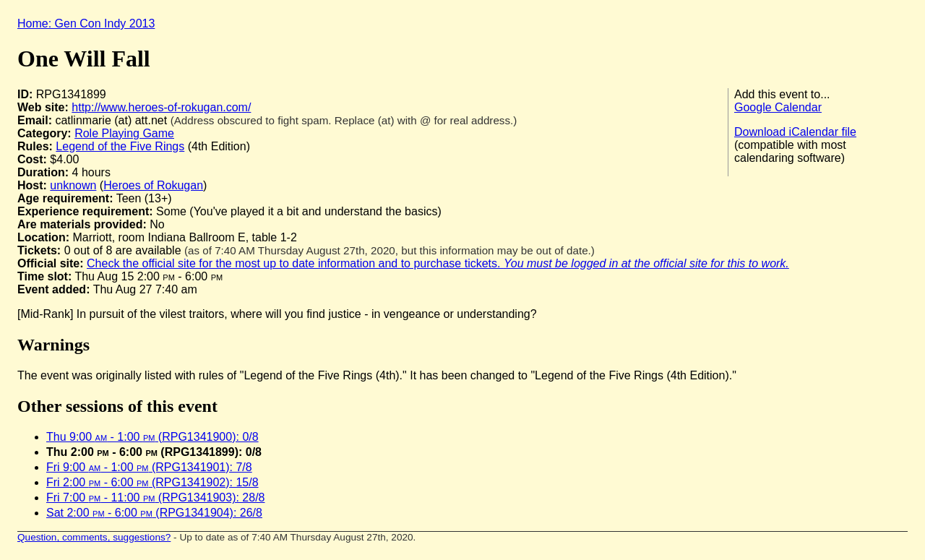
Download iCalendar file (795, 132)
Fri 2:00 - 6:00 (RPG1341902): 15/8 (152, 482)
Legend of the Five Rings (120, 146)
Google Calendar (778, 107)
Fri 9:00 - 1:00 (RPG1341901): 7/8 (149, 467)
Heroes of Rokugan (153, 185)
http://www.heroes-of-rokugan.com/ (161, 107)
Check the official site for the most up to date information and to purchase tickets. (438, 263)
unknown (73, 185)
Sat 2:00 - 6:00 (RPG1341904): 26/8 (154, 513)
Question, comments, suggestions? (94, 537)
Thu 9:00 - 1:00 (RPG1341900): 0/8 (152, 437)
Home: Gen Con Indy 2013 (86, 23)
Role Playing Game (124, 133)
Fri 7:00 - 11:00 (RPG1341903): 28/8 (155, 497)
